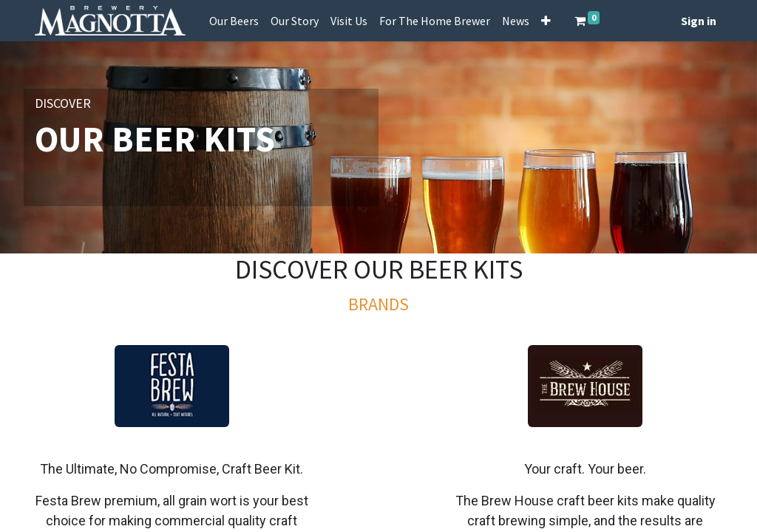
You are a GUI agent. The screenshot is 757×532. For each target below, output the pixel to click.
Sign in (699, 21)
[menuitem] (234, 21)
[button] (546, 21)
